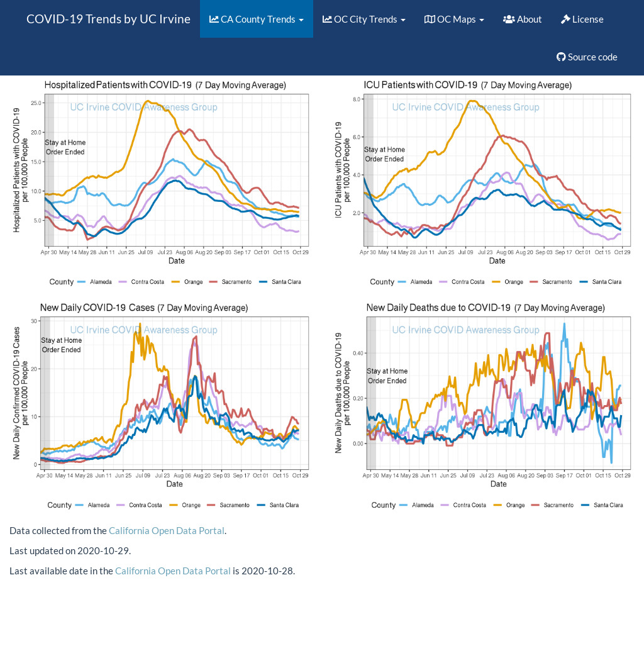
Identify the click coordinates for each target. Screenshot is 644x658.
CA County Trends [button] (257, 19)
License (582, 19)
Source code (587, 57)
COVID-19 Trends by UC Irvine (108, 19)
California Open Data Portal (167, 530)
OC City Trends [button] (364, 19)
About (523, 19)
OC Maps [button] (454, 19)
